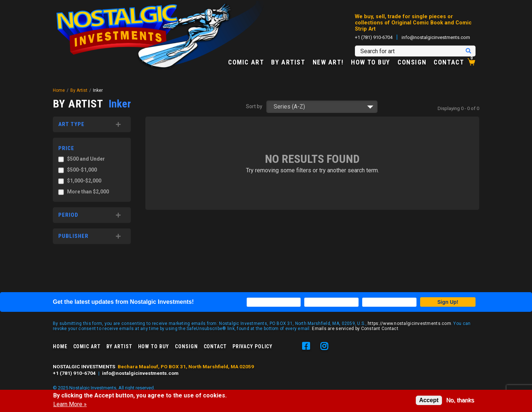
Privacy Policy (253, 346)
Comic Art (246, 63)
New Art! (328, 63)
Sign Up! (448, 302)
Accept (429, 400)
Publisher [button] (73, 236)
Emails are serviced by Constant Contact (355, 329)
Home (59, 90)
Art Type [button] (71, 124)
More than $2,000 (88, 192)
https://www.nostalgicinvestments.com (409, 323)
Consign (412, 63)
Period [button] (68, 215)
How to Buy (371, 63)
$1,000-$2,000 (84, 181)
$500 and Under (86, 159)
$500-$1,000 (82, 170)
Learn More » (70, 404)
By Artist (288, 63)
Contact (449, 63)
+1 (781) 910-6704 (374, 37)
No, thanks (460, 400)
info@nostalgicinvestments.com (436, 37)
